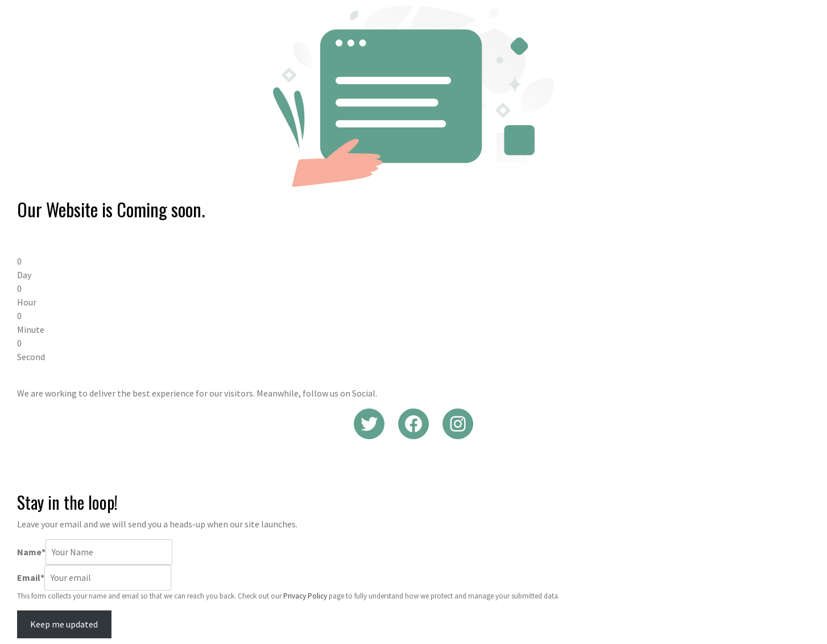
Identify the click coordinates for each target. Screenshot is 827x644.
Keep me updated (64, 624)
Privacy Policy (305, 596)
